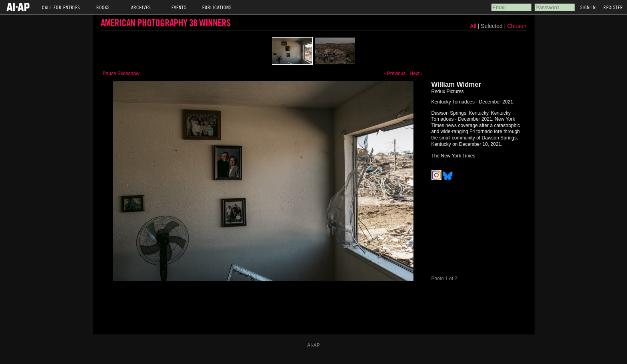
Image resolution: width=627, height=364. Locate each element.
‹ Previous (395, 74)
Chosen (517, 26)
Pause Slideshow (121, 74)
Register (613, 7)
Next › (416, 74)
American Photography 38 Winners (166, 23)
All (473, 26)
